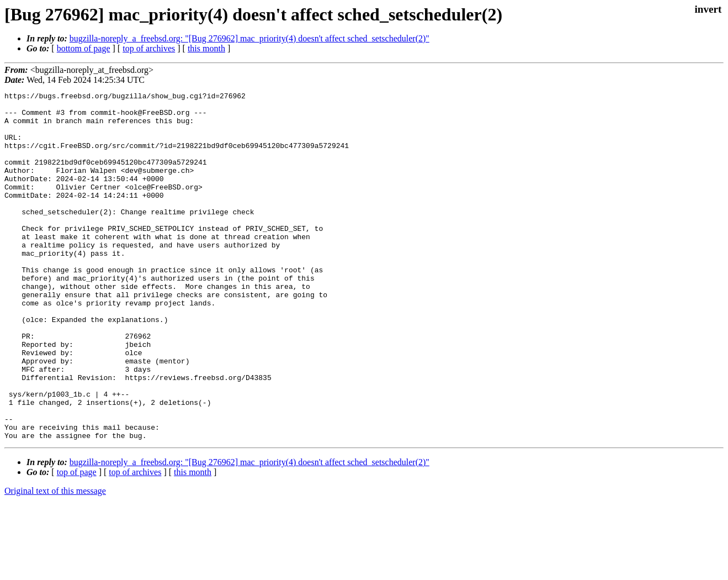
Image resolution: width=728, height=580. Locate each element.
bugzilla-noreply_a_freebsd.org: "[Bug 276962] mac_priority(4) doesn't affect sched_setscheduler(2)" (249, 38)
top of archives (149, 48)
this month (206, 48)
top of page (77, 542)
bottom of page (84, 48)
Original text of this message (55, 560)
